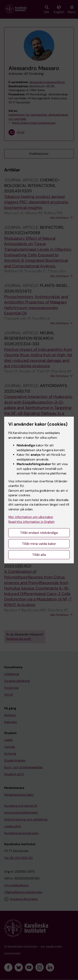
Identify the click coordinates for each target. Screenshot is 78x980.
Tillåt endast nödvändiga (39, 533)
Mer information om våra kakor (31, 517)
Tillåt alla (39, 555)
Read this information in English (31, 522)
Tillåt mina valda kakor (39, 544)
